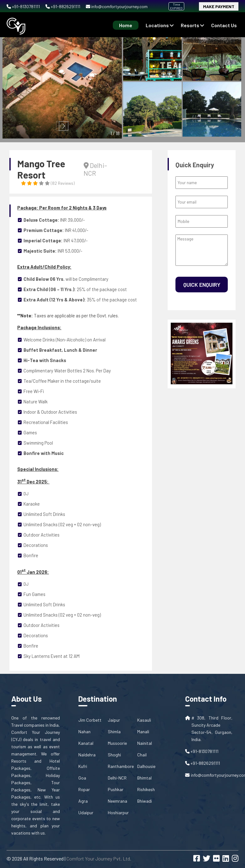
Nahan (84, 732)
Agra (83, 801)
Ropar (84, 789)
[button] (64, 126)
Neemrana (117, 801)
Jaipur (114, 720)
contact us (224, 25)
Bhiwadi (145, 801)
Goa (82, 778)
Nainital (145, 743)
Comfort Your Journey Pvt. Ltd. (99, 858)
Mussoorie (117, 743)
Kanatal (86, 743)
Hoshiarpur (118, 812)
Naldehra (87, 755)
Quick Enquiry (202, 285)
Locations (160, 25)
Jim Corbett (90, 720)
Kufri (83, 766)
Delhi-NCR (117, 778)
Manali (143, 732)
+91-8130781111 (24, 6)
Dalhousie (146, 766)
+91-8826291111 (63, 6)
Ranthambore (121, 766)
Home (126, 25)
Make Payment (219, 6)
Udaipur (86, 812)
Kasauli (144, 720)
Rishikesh (146, 789)
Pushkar (116, 789)
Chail (142, 755)
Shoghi (114, 755)
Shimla (114, 732)
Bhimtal (144, 778)
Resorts (192, 25)
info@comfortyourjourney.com (117, 6)
